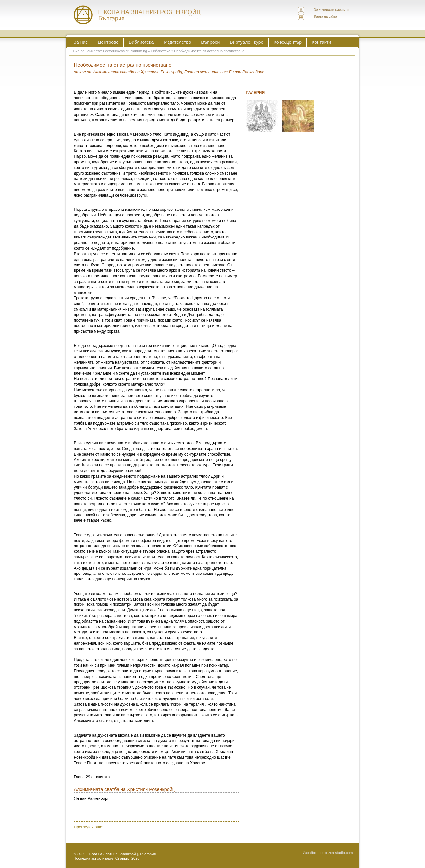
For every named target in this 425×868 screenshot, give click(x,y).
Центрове (108, 42)
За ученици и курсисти (332, 9)
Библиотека (141, 42)
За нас (81, 42)
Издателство (177, 42)
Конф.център (288, 42)
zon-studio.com (341, 853)
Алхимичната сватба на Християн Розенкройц (125, 789)
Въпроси (210, 42)
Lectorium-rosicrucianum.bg (125, 51)
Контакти (321, 42)
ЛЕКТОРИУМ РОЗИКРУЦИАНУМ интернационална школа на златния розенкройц (138, 15)
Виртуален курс (246, 42)
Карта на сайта (326, 17)
